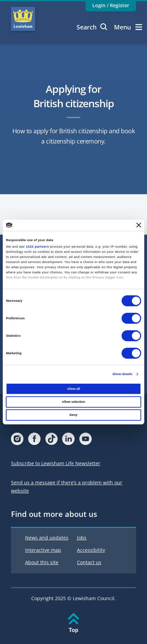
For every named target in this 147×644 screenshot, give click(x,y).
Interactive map (43, 550)
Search (92, 27)
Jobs (82, 538)
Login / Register (111, 5)
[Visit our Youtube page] (86, 441)
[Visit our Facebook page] (34, 441)
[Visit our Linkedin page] (68, 441)
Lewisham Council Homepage (23, 19)
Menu (128, 27)
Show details (122, 374)
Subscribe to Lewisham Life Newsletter (56, 463)
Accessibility (91, 550)
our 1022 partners (34, 247)
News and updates (47, 538)
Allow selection (73, 402)
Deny (74, 415)
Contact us (89, 562)
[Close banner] (139, 225)
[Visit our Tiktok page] (52, 441)
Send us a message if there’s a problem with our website (67, 487)
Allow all (73, 389)
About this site (42, 562)
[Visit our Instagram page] (17, 441)
